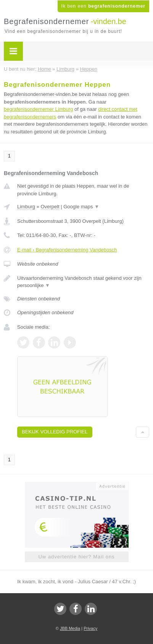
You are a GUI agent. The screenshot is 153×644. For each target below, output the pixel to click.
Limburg (26, 207)
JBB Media (70, 628)
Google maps (81, 207)
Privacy (90, 628)
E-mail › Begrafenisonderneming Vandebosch (67, 250)
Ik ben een (103, 6)
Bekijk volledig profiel (55, 432)
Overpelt (50, 207)
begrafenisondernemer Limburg (38, 109)
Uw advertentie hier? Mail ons (76, 557)
